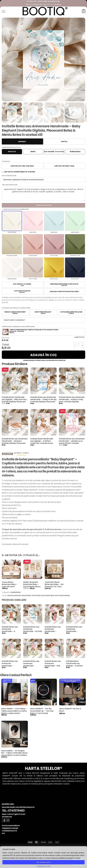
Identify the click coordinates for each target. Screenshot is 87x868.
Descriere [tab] (7, 454)
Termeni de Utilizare (10, 830)
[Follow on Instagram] (8, 822)
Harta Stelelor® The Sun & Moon (70, 711)
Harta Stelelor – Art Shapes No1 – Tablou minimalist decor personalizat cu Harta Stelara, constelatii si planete (14, 756)
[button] (3, 11)
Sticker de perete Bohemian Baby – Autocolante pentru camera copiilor (32, 587)
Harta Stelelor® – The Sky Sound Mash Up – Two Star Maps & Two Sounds (42, 713)
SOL (3, 835)
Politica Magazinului (11, 827)
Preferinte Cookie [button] (43, 866)
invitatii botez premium (62, 597)
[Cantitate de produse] (79, 344)
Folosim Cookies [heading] (9, 849)
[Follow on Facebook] (4, 822)
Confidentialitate (9, 832)
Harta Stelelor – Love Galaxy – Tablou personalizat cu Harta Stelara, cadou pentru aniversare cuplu (14, 714)
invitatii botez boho (48, 597)
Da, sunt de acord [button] (44, 862)
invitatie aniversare (14, 597)
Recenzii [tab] (18, 454)
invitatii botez (36, 597)
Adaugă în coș (43, 355)
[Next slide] (81, 60)
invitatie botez (26, 597)
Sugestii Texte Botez (43, 205)
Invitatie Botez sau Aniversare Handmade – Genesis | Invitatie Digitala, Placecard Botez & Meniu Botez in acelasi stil (15, 443)
